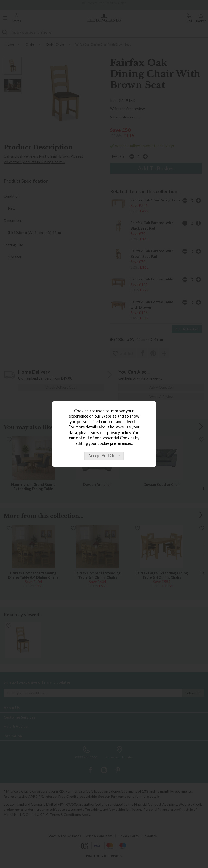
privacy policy (119, 433)
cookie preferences (115, 443)
